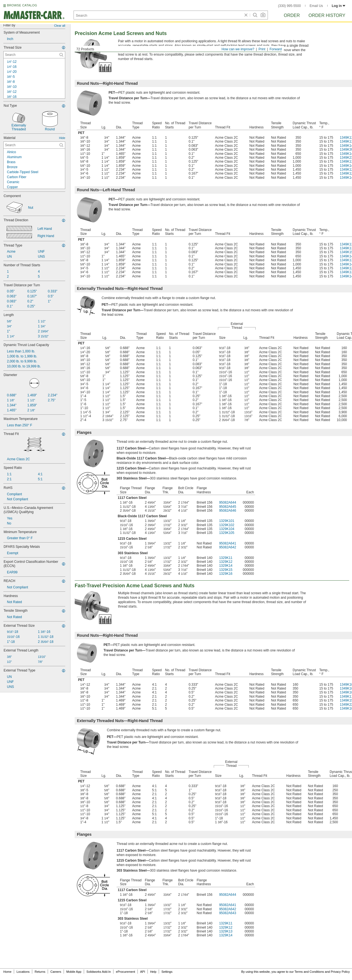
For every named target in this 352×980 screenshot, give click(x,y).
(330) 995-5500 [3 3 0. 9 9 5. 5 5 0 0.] (290, 6)
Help (153, 972)
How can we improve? (238, 49)
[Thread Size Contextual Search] (34, 55)
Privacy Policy (340, 972)
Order (292, 15)
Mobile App (74, 972)
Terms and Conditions (309, 972)
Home (7, 972)
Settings (167, 972)
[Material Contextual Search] (34, 145)
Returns (40, 972)
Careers (56, 972)
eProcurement (126, 972)
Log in (339, 6)
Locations (23, 972)
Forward (276, 49)
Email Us (316, 6)
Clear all (60, 26)
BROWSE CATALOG (22, 5)
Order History (327, 15)
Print (262, 49)
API (143, 972)
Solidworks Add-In (99, 972)
